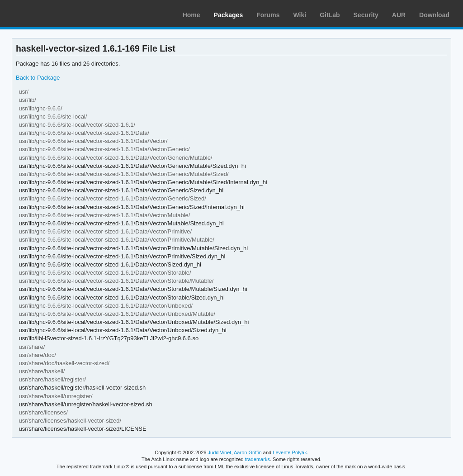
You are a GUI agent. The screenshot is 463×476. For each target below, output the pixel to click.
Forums (268, 15)
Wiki (300, 15)
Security (366, 15)
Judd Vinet (220, 452)
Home (191, 15)
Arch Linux (50, 14)
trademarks (257, 459)
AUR (399, 15)
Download (434, 15)
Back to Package (38, 78)
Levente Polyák (290, 452)
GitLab (330, 15)
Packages (229, 15)
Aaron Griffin (248, 452)
